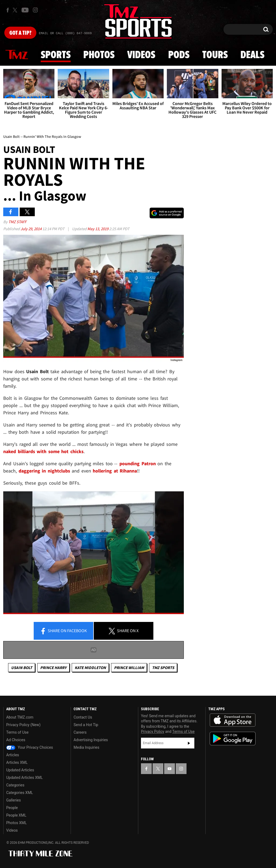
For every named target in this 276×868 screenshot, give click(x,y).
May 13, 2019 (98, 229)
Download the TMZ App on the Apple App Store (233, 720)
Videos (141, 55)
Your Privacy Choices (30, 747)
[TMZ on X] (16, 10)
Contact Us (83, 717)
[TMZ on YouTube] (170, 769)
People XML (16, 815)
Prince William (129, 668)
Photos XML (16, 823)
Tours (215, 55)
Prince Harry (53, 668)
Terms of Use (17, 732)
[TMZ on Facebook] (8, 10)
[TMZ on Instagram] (35, 10)
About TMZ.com (20, 717)
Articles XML (17, 762)
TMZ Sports (163, 668)
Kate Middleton (90, 668)
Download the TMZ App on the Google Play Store (233, 739)
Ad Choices (16, 740)
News (17, 55)
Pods (179, 55)
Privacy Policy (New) (23, 725)
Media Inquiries (86, 747)
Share (63, 631)
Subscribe (189, 743)
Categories (15, 785)
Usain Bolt (22, 668)
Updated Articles (20, 770)
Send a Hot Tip (86, 725)
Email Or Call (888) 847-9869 (65, 33)
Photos (99, 55)
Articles (13, 755)
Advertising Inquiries (91, 740)
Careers (80, 732)
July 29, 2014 (31, 229)
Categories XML (20, 793)
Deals (252, 55)
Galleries (13, 800)
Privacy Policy (153, 731)
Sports (56, 55)
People (12, 808)
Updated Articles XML (24, 778)
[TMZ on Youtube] (25, 10)
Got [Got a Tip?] (20, 33)
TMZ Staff (17, 222)
